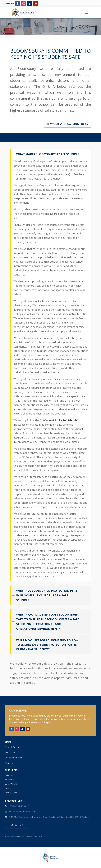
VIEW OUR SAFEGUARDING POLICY (67, 124)
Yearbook (10, 780)
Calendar (9, 775)
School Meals (11, 793)
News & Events (12, 747)
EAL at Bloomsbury (14, 758)
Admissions (10, 752)
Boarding (9, 763)
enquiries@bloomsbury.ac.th (22, 811)
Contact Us (10, 788)
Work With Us (11, 784)
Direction (17, 825)
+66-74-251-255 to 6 (19, 806)
